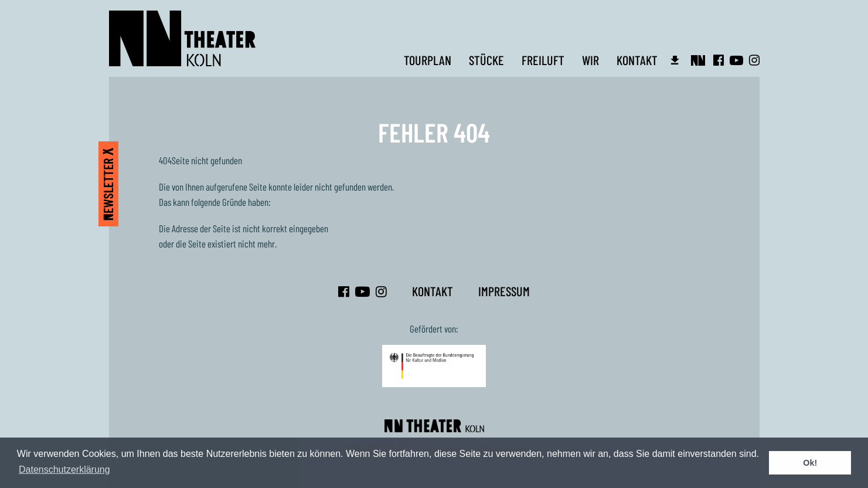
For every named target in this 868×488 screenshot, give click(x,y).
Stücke (486, 60)
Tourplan (428, 60)
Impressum (504, 291)
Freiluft (543, 60)
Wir (590, 60)
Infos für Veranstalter (675, 60)
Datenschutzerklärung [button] (64, 470)
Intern (700, 60)
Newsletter (108, 184)
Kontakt (637, 60)
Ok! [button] (810, 463)
